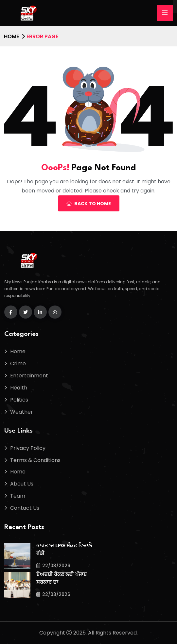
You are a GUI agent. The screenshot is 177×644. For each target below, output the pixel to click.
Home (11, 36)
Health (19, 388)
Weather (22, 412)
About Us (22, 484)
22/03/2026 (53, 566)
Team (18, 496)
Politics (19, 400)
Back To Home (89, 204)
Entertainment (29, 376)
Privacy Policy (28, 448)
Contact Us (25, 508)
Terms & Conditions (35, 460)
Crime (18, 363)
